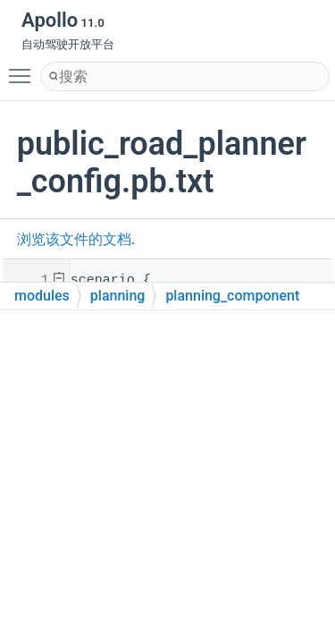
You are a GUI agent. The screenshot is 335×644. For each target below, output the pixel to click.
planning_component (232, 296)
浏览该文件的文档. (76, 239)
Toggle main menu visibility (24, 68)
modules (42, 296)
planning (118, 296)
